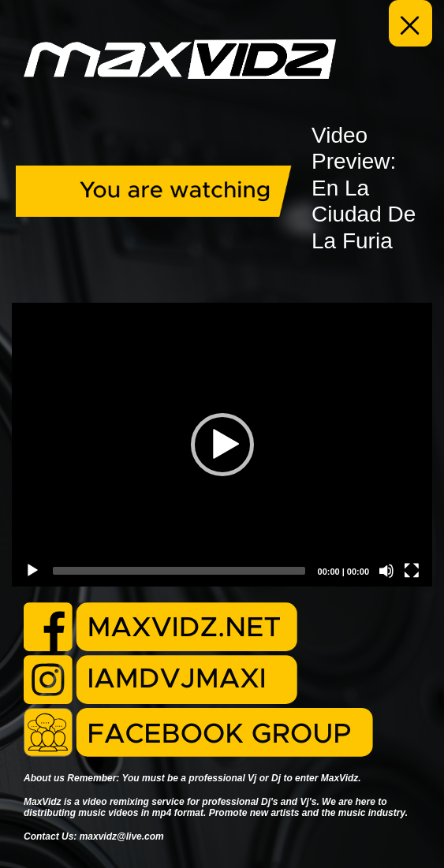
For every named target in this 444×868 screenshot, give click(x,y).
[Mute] (386, 571)
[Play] (32, 571)
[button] (222, 445)
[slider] (179, 571)
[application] (222, 445)
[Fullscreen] (412, 571)
